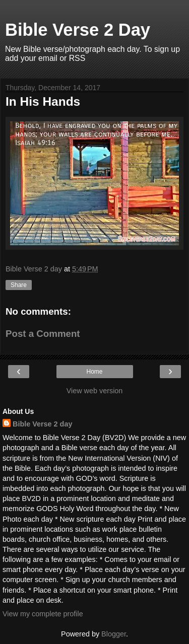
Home (94, 372)
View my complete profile (43, 614)
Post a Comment (43, 334)
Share (19, 285)
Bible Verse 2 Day (78, 30)
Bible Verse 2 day (42, 424)
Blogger (114, 634)
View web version (95, 391)
